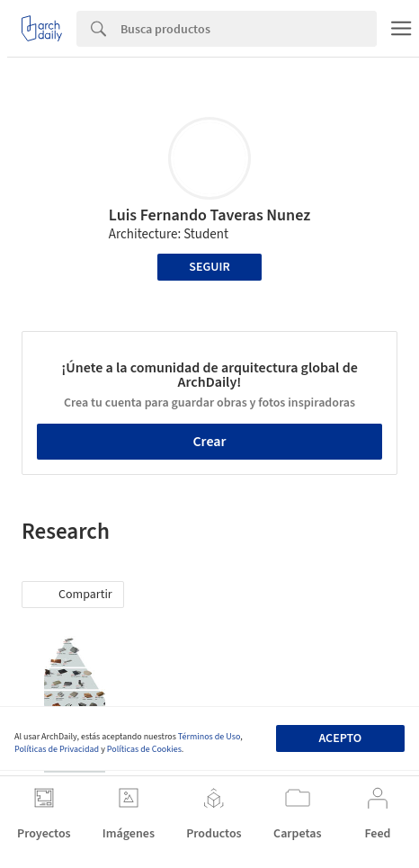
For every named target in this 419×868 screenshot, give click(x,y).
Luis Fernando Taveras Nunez (209, 215)
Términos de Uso (209, 737)
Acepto (340, 738)
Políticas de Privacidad (57, 749)
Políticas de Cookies (144, 749)
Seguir (209, 267)
